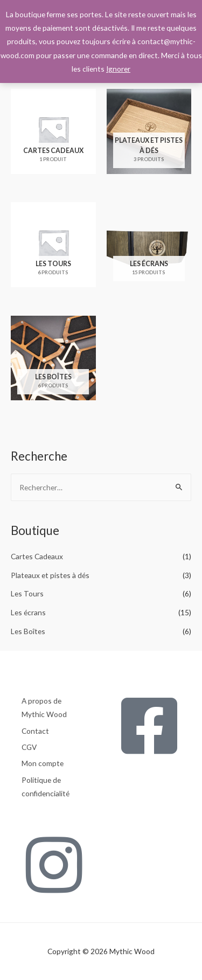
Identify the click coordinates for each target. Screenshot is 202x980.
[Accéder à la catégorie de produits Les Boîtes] (53, 361)
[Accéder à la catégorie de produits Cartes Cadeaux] (53, 134)
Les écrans (28, 612)
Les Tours (27, 593)
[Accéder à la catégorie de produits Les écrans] (149, 247)
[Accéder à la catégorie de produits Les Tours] (53, 247)
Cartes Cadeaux (37, 556)
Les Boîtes (28, 631)
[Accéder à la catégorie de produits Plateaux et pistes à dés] (149, 134)
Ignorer (118, 69)
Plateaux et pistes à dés (50, 575)
